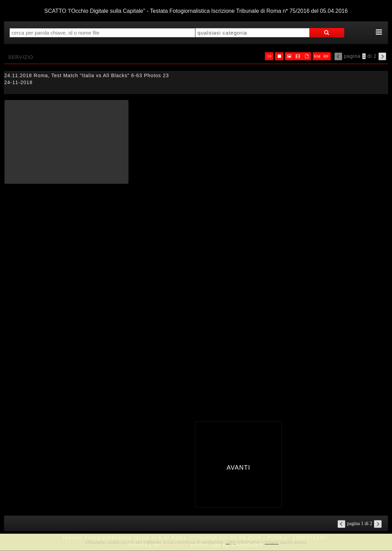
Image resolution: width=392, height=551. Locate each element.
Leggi (230, 542)
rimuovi (272, 542)
